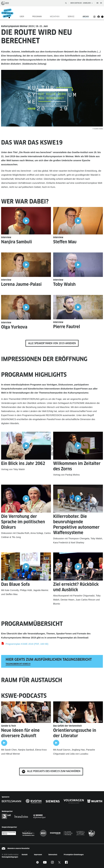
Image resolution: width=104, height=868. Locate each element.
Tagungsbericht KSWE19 (18, 664)
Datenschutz (53, 855)
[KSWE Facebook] (99, 17)
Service (71, 17)
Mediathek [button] (55, 17)
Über (22, 17)
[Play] (4, 743)
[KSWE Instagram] (94, 17)
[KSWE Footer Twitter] (102, 17)
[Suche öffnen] (66, 3)
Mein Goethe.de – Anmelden (82, 3)
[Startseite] (8, 13)
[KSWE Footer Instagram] (52, 862)
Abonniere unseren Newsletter (19, 848)
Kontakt (25, 855)
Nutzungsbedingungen (10, 857)
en (101, 3)
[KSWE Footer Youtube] (45, 862)
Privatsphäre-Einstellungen (74, 855)
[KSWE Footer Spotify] (37, 862)
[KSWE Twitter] (59, 862)
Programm (37, 17)
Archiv (86, 17)
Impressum (38, 855)
